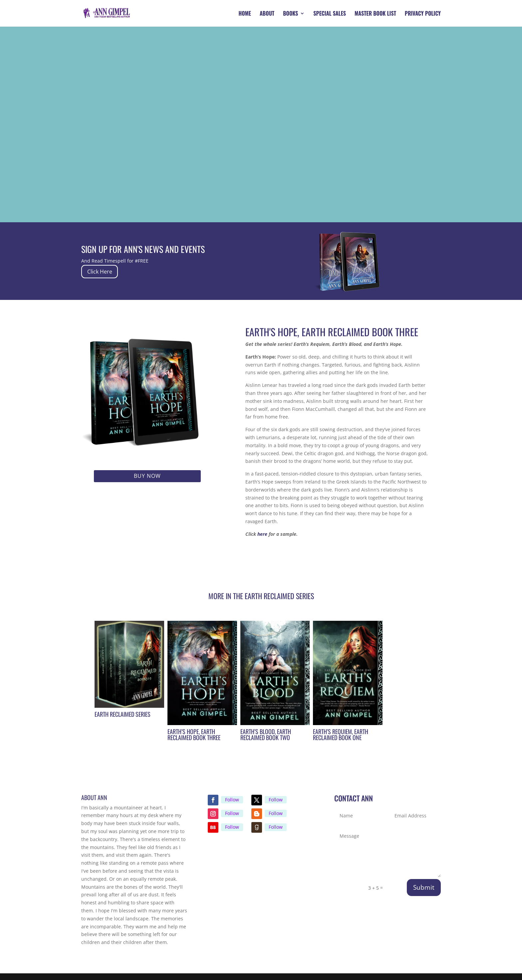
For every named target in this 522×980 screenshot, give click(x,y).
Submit (424, 887)
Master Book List (375, 14)
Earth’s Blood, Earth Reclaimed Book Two (266, 734)
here (262, 534)
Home (245, 14)
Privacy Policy (423, 14)
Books (290, 14)
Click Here (104, 271)
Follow (232, 800)
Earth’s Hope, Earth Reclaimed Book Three (194, 734)
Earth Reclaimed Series (123, 714)
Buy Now (147, 476)
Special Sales (330, 14)
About (267, 14)
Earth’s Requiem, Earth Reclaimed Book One (341, 734)
